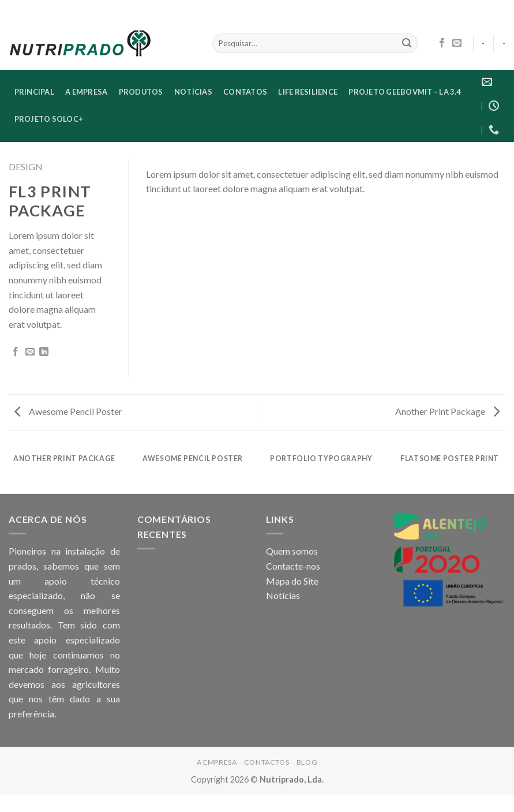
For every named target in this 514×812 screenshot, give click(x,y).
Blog (307, 762)
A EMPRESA (86, 92)
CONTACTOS (267, 762)
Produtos (141, 92)
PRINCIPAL (34, 92)
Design (26, 166)
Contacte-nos (293, 566)
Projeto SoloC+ (49, 119)
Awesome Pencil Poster (68, 411)
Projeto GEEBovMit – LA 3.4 (404, 92)
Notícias (283, 595)
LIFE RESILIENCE (308, 92)
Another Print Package (447, 411)
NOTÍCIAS (193, 92)
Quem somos (292, 551)
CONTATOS (245, 92)
